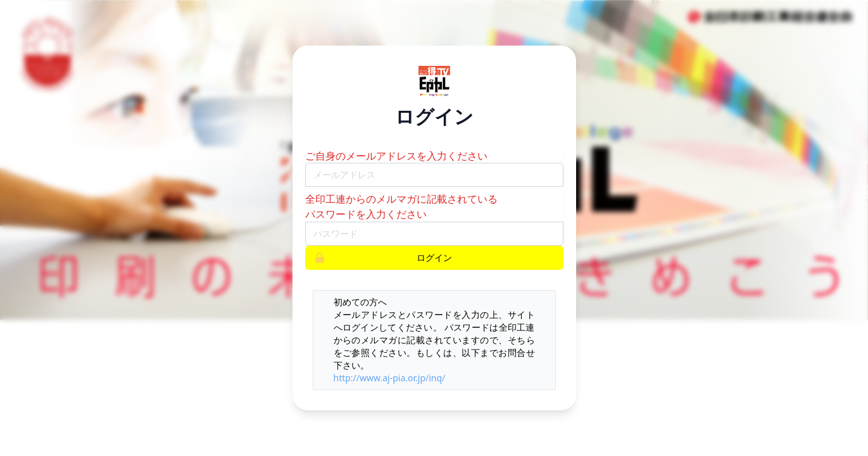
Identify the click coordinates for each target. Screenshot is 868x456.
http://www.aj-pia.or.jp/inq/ (390, 378)
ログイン (379, 258)
